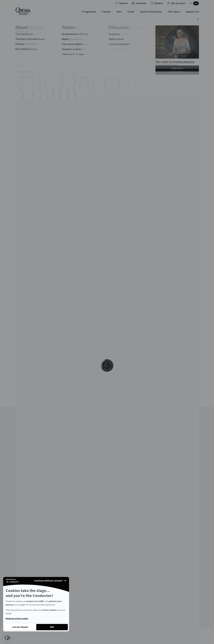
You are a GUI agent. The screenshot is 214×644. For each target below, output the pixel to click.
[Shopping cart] (158, 3)
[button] (7, 638)
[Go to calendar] (140, 3)
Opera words (111, 37)
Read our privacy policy (17, 619)
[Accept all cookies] (52, 627)
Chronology (161, 37)
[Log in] (177, 3)
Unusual (48, 37)
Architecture (27, 37)
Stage (65, 37)
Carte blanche (86, 37)
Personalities (136, 37)
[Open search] (122, 3)
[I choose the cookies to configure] (20, 627)
